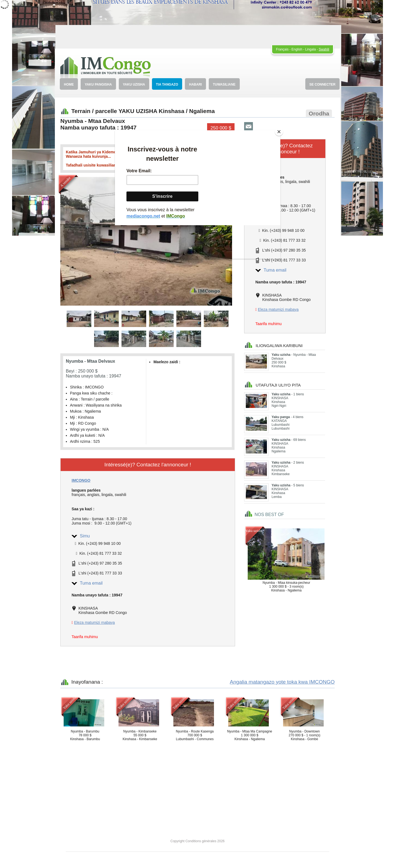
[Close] (279, 132)
